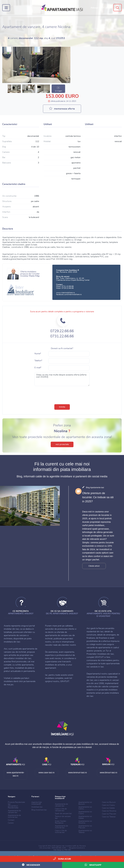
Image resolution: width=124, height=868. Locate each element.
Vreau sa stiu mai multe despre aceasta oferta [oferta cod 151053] (62, 379)
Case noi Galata (108, 808)
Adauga (99, 8)
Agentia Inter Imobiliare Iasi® (66, 846)
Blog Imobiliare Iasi (39, 810)
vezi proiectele (62, 444)
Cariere (11, 823)
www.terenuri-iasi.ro (77, 773)
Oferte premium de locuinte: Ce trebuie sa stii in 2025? (98, 497)
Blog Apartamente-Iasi (95, 488)
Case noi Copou (108, 805)
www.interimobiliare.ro (65, 293)
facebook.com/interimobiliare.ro (69, 294)
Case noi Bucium (109, 802)
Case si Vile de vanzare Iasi (61, 810)
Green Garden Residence (61, 822)
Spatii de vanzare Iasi (63, 813)
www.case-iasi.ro (47, 773)
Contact (11, 820)
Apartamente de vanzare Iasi (14, 811)
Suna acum (62, 859)
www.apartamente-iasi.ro (16, 774)
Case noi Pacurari (109, 814)
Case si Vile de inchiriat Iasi (61, 831)
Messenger (31, 865)
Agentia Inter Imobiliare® (37, 803)
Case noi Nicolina (109, 811)
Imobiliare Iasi (37, 807)
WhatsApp (93, 865)
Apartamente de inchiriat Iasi (14, 816)
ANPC (64, 848)
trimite (62, 407)
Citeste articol (94, 566)
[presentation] (62, 394)
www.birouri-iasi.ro (109, 773)
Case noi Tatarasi (109, 817)
